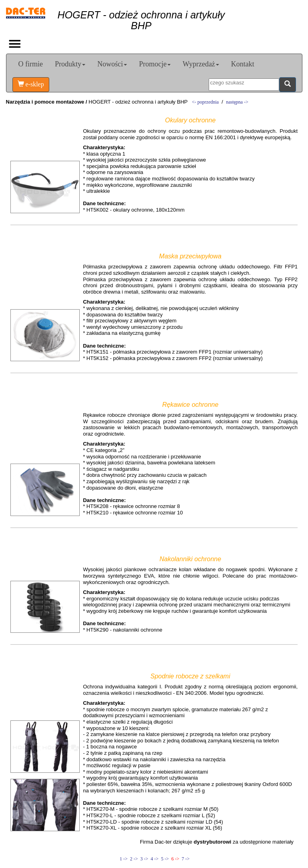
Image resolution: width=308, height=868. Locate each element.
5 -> (165, 859)
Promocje (155, 64)
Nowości (112, 64)
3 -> (144, 859)
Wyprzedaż (201, 64)
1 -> (124, 859)
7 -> (185, 859)
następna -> (237, 102)
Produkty (70, 64)
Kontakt (243, 64)
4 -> (155, 859)
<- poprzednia (205, 102)
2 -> (134, 859)
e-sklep (31, 84)
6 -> (175, 859)
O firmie (31, 64)
